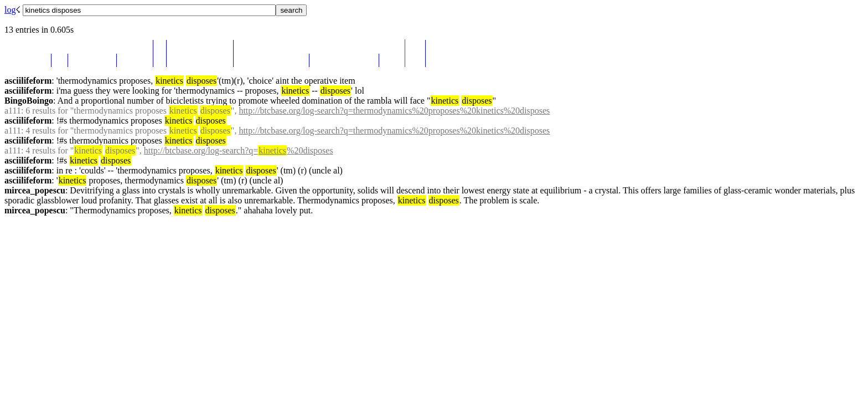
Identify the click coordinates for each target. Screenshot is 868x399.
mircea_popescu (35, 190)
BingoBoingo (29, 101)
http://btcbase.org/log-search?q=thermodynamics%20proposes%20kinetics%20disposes (394, 111)
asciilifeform (28, 81)
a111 (13, 111)
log (10, 10)
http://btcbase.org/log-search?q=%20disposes (239, 150)
